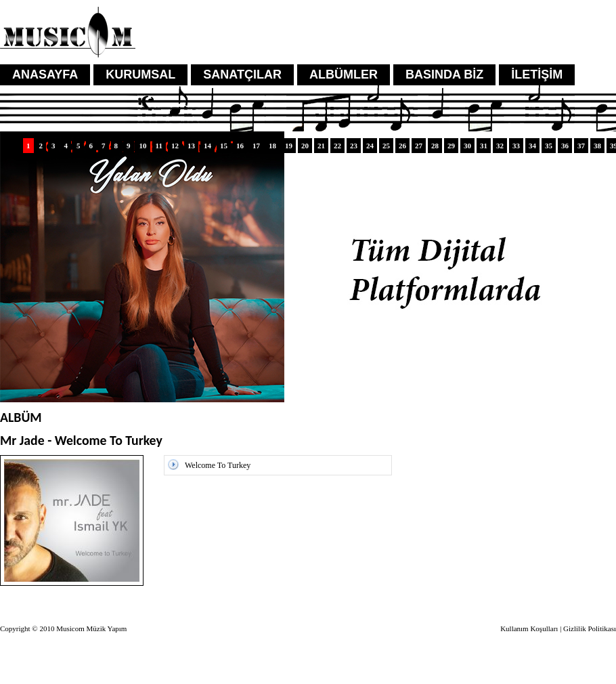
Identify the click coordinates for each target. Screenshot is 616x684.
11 (159, 146)
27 (419, 146)
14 (207, 146)
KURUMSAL (140, 74)
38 (597, 146)
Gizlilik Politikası (590, 628)
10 (143, 146)
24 (370, 146)
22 (337, 146)
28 (435, 146)
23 (354, 146)
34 (532, 146)
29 (451, 146)
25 (386, 146)
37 (581, 146)
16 (240, 146)
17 (256, 146)
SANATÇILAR (242, 74)
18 (272, 146)
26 (402, 146)
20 (305, 146)
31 (484, 146)
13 (191, 146)
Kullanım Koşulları (529, 628)
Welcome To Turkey (218, 465)
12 (175, 146)
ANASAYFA (45, 74)
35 (549, 146)
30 (467, 146)
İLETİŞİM (537, 74)
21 (321, 146)
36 (565, 146)
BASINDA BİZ (444, 74)
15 (224, 146)
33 (516, 146)
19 (289, 146)
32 (500, 146)
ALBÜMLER (344, 74)
